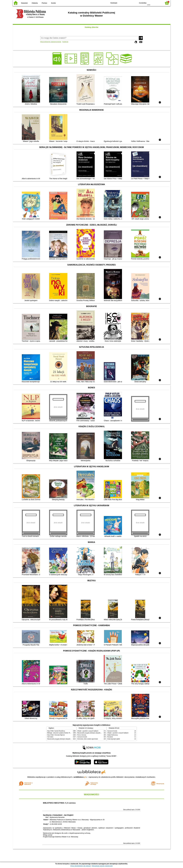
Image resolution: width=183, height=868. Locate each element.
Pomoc (44, 3)
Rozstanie (110, 737)
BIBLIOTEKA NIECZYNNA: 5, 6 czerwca (59, 803)
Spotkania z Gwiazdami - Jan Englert (58, 815)
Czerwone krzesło (82, 737)
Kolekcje (65, 42)
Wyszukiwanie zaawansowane (51, 42)
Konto (53, 3)
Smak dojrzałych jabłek (114, 739)
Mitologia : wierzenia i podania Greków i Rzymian (61, 733)
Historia (35, 3)
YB (130, 3)
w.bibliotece (80, 777)
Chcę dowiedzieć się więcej (80, 866)
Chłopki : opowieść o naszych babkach (88, 731)
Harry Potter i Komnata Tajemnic (56, 735)
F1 (153, 3)
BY (135, 3)
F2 (159, 3)
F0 (149, 3)
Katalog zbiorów (91, 27)
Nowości (24, 3)
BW (125, 3)
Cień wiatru (50, 737)
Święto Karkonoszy (113, 735)
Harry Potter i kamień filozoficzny (56, 731)
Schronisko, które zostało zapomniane (88, 739)
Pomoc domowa (82, 735)
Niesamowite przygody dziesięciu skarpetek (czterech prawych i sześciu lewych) (69, 739)
